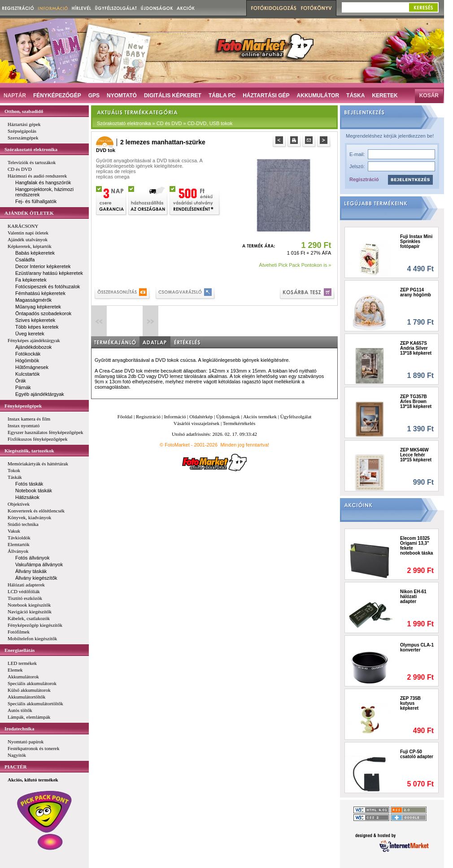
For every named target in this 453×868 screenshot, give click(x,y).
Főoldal (125, 417)
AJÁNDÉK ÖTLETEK (29, 213)
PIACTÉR (16, 767)
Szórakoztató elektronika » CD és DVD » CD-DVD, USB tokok (165, 123)
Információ (175, 417)
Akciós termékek (260, 417)
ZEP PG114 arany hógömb (416, 292)
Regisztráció (364, 179)
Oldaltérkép (201, 417)
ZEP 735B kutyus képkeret (410, 703)
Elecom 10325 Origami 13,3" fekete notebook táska (416, 546)
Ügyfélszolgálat (296, 417)
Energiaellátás (20, 650)
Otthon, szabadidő (24, 111)
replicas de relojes (116, 171)
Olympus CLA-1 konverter (417, 647)
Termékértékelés (239, 423)
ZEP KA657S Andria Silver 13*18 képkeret (416, 348)
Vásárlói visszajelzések (196, 423)
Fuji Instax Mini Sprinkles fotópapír (416, 241)
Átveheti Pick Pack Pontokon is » (295, 265)
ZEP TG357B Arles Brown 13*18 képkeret (416, 401)
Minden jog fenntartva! (245, 445)
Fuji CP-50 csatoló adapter (417, 754)
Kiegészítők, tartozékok (29, 451)
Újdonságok (228, 417)
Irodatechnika (19, 729)
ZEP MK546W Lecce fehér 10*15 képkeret (416, 455)
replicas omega (113, 177)
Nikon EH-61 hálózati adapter (413, 597)
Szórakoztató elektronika (31, 149)
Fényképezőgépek (23, 406)
